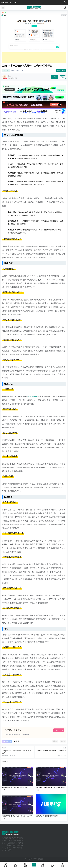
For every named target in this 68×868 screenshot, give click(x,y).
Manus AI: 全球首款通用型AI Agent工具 (52, 751)
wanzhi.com (33, 397)
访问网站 (61, 70)
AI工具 (6, 70)
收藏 (16, 741)
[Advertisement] (34, 58)
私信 (63, 77)
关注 (54, 77)
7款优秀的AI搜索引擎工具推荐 (47, 816)
